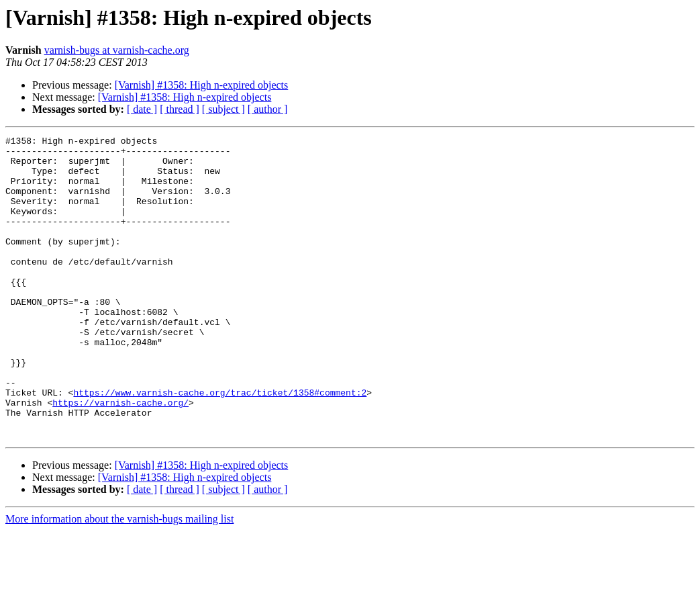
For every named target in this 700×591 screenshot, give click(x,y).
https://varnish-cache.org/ (120, 457)
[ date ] (142, 109)
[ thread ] (180, 109)
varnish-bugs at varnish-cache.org (117, 50)
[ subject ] (223, 109)
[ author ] (268, 109)
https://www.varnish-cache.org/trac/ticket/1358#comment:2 (220, 445)
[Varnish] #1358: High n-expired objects (202, 85)
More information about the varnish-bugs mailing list (119, 579)
